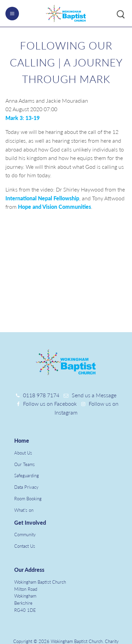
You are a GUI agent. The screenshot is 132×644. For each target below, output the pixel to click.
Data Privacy (26, 487)
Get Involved (30, 522)
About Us (23, 453)
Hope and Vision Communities (54, 207)
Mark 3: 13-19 (23, 118)
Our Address (29, 570)
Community (25, 535)
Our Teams (25, 464)
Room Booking (28, 499)
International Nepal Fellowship (42, 198)
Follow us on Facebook (50, 404)
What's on (24, 510)
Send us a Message (94, 395)
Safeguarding (27, 476)
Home (22, 440)
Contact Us (25, 546)
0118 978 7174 (41, 395)
